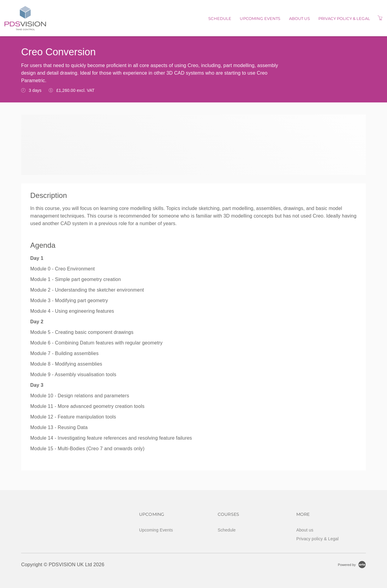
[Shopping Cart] (380, 18)
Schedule (220, 18)
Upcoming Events (260, 18)
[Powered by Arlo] (352, 564)
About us (299, 18)
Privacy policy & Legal (344, 18)
